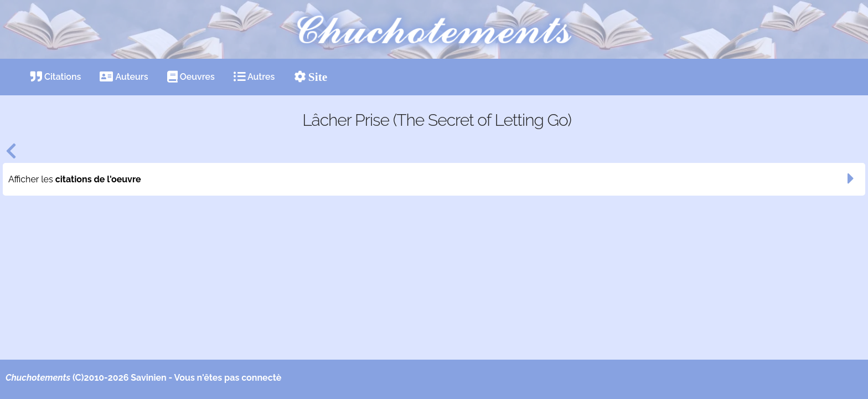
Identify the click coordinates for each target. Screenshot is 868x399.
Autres (254, 77)
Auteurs (124, 77)
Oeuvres (191, 77)
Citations (56, 77)
